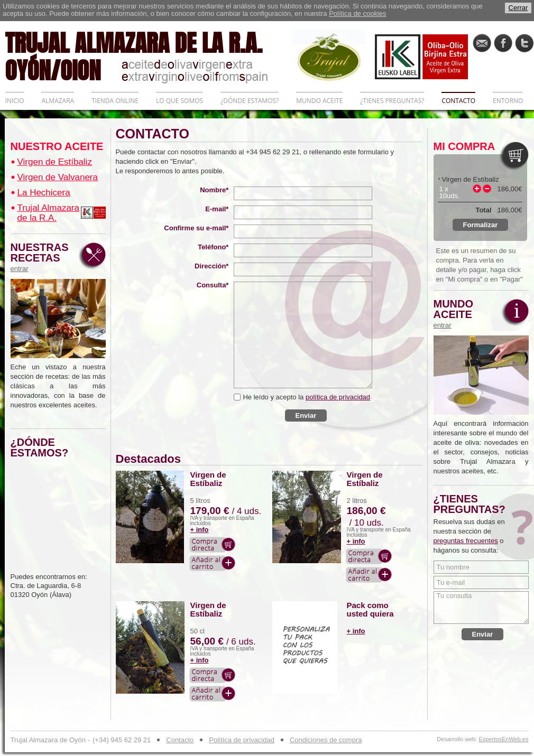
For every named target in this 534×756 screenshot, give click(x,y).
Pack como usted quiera (370, 610)
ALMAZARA (58, 101)
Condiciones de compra (326, 740)
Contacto (180, 740)
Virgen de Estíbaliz (55, 162)
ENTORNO (508, 101)
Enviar (306, 416)
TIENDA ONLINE (115, 101)
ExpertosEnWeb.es (504, 739)
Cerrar (518, 8)
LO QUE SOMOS (179, 101)
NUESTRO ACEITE (57, 146)
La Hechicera (44, 193)
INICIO (15, 101)
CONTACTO (458, 101)
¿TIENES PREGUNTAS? (392, 101)
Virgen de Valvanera (58, 177)
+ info (200, 530)
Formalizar (481, 225)
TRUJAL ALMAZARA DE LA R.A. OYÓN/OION (149, 55)
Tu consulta (481, 608)
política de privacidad (338, 397)
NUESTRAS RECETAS (42, 257)
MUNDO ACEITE (319, 101)
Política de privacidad (242, 740)
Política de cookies (357, 13)
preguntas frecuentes (466, 541)
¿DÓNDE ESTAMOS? (250, 101)
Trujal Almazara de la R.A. (48, 213)
